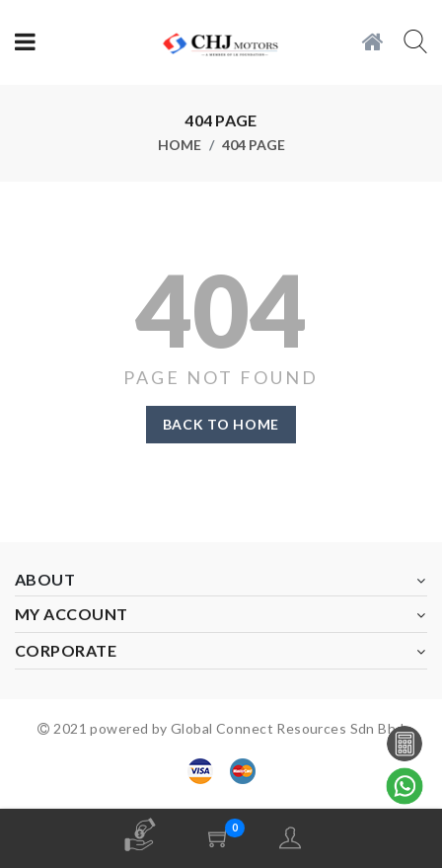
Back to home (221, 424)
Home (180, 145)
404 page (254, 145)
